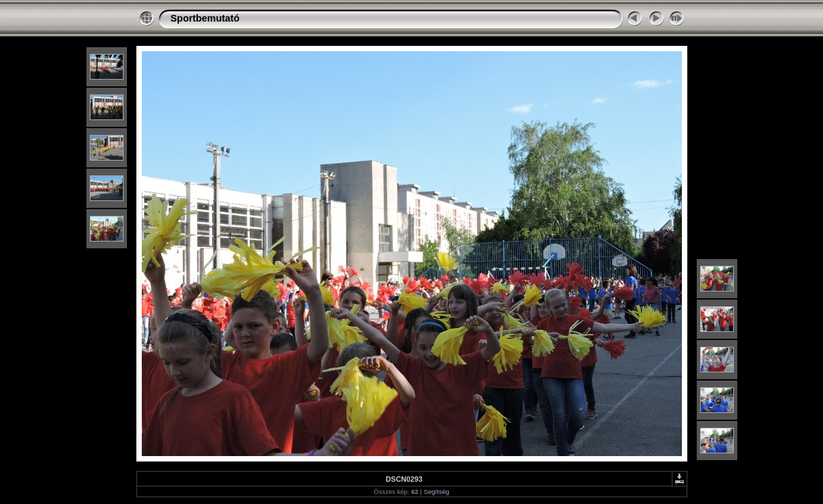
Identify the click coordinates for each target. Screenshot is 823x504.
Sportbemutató (205, 18)
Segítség (437, 492)
